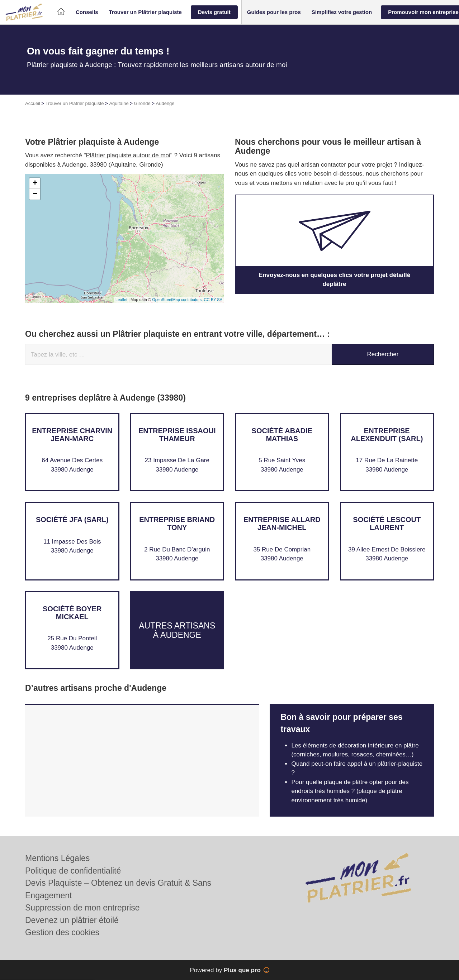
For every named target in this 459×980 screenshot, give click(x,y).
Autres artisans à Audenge (177, 630)
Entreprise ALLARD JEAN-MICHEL (282, 524)
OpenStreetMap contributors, (178, 300)
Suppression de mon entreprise (82, 908)
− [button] (35, 194)
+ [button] (35, 183)
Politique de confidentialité (73, 871)
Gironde (142, 103)
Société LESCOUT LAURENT (387, 524)
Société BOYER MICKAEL (72, 613)
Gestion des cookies (62, 932)
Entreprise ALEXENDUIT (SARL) (387, 435)
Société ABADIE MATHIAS (282, 435)
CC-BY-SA (213, 300)
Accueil (33, 103)
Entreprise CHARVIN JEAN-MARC (72, 435)
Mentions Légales (57, 858)
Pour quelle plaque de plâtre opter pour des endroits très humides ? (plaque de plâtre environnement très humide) (350, 791)
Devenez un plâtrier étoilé (72, 920)
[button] (87, 12)
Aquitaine (119, 103)
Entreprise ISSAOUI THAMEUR (177, 435)
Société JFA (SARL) (72, 520)
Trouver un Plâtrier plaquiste (75, 103)
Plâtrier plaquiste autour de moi (128, 155)
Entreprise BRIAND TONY (177, 524)
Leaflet (121, 300)
